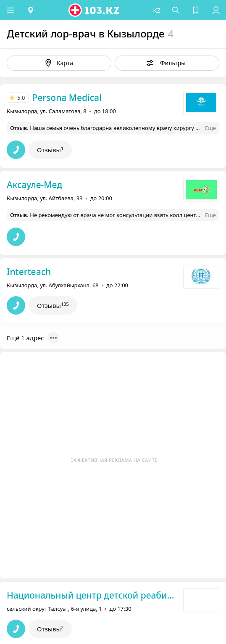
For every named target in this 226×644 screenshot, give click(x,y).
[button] (11, 10)
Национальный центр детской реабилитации (92, 595)
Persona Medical (67, 98)
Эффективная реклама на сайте (114, 460)
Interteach (29, 272)
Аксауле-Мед (34, 185)
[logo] (95, 10)
